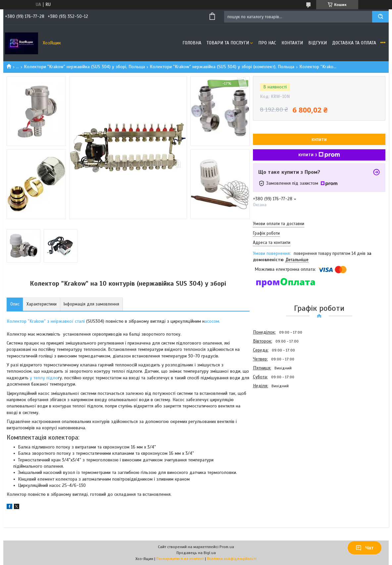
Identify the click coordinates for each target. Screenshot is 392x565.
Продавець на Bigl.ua (196, 553)
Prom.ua (227, 547)
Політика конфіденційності (232, 559)
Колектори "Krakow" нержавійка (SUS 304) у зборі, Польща (84, 67)
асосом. (212, 321)
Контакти (292, 43)
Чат (365, 548)
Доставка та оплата (354, 43)
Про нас (267, 43)
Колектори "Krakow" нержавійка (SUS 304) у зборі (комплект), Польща (222, 67)
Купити (319, 140)
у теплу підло (44, 378)
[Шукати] (380, 17)
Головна (192, 43)
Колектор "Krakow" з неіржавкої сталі (46, 321)
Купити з (319, 155)
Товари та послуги (228, 43)
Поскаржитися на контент (180, 559)
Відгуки (318, 43)
